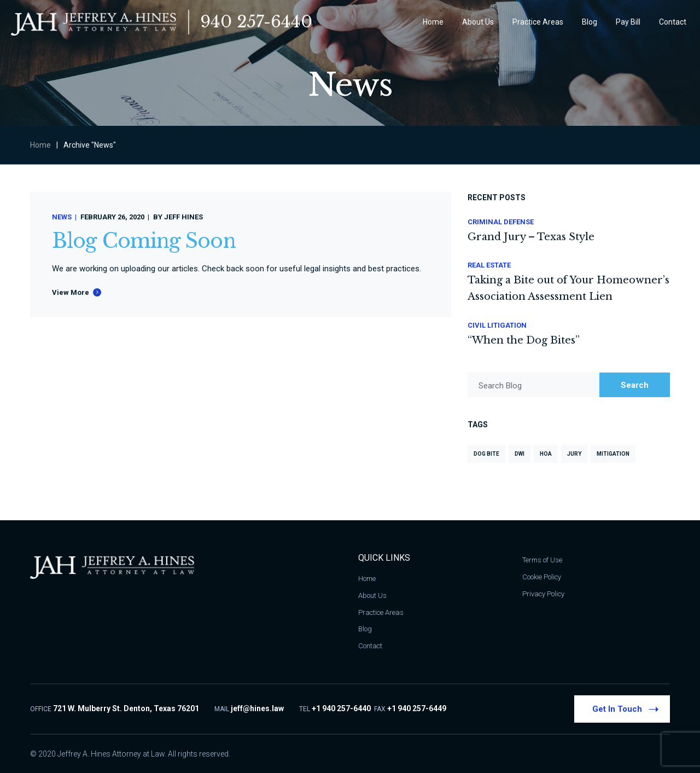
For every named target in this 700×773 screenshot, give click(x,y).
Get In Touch (625, 708)
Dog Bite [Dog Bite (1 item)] (486, 454)
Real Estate (489, 265)
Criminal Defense (501, 222)
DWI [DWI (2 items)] (520, 454)
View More (71, 292)
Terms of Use (542, 560)
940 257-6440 (256, 22)
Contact (370, 646)
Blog (365, 629)
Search (635, 385)
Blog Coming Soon (144, 241)
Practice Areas (381, 612)
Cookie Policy (542, 577)
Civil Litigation (497, 325)
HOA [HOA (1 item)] (546, 454)
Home (40, 145)
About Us (372, 595)
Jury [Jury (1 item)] (574, 454)
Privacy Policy (543, 594)
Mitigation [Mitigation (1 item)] (613, 454)
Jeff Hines (183, 217)
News (62, 217)
